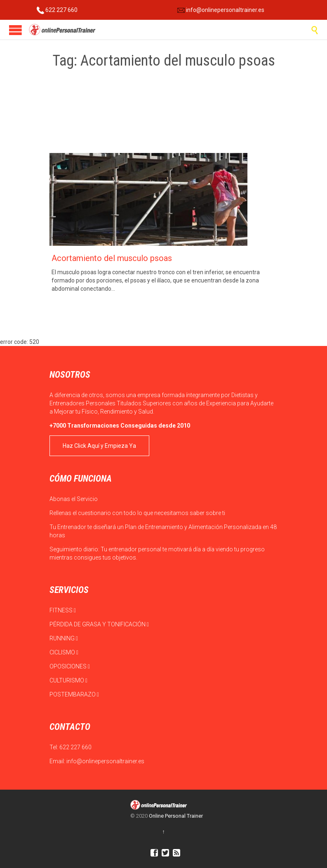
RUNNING (64, 638)
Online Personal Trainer (176, 816)
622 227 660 (57, 10)
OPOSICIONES (70, 666)
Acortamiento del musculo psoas (112, 258)
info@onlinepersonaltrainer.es (221, 10)
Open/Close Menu (15, 30)
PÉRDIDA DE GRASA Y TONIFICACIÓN (99, 624)
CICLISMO (64, 652)
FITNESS (63, 610)
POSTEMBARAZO (74, 694)
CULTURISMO (68, 680)
